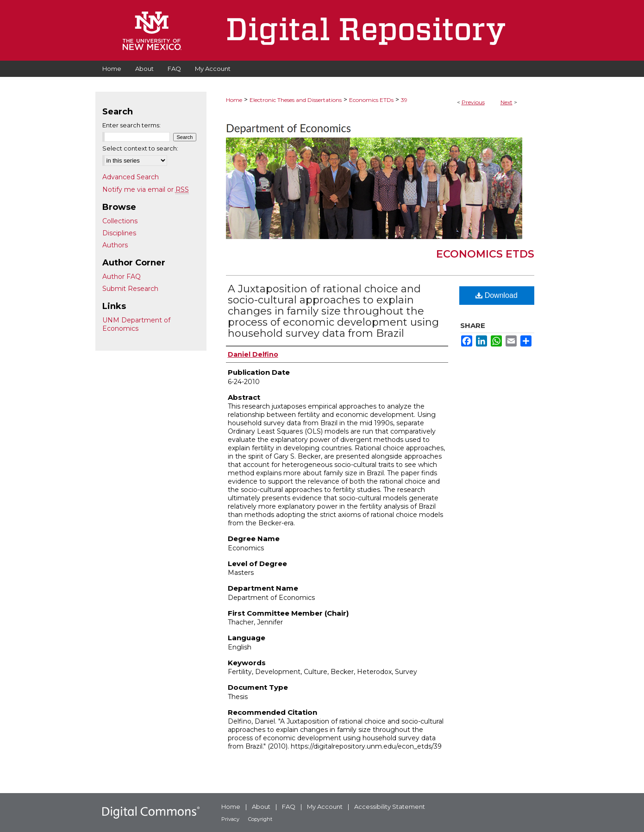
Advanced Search (131, 177)
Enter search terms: (131, 125)
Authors (115, 245)
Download (497, 295)
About (261, 807)
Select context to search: (140, 148)
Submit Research (130, 289)
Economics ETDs (371, 100)
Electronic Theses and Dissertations (296, 100)
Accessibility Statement (390, 807)
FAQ (289, 807)
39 (404, 100)
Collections (120, 221)
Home (234, 100)
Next (506, 102)
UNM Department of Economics (136, 324)
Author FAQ (122, 277)
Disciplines (119, 233)
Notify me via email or (146, 189)
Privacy (230, 819)
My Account (325, 807)
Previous (473, 102)
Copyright (260, 819)
